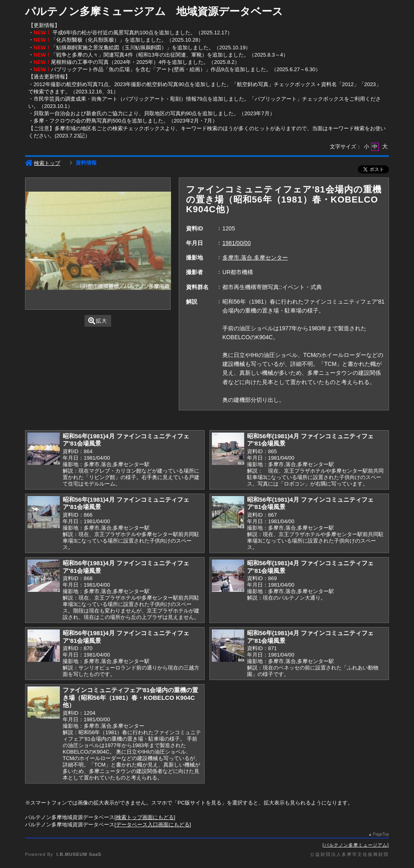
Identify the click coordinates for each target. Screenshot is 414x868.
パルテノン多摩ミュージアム (356, 845)
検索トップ (43, 163)
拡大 (98, 321)
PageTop (381, 834)
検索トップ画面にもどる (145, 817)
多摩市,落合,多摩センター (255, 258)
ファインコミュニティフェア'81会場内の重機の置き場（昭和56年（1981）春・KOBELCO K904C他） (130, 697)
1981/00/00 (237, 243)
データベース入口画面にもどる (153, 825)
